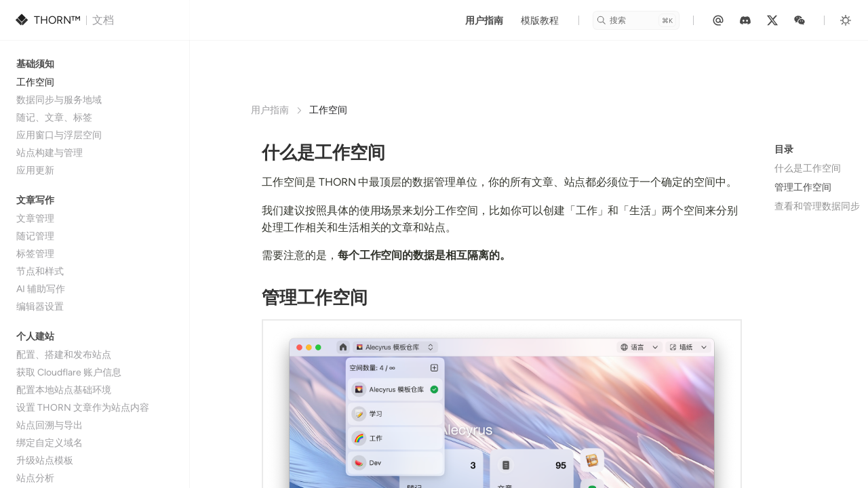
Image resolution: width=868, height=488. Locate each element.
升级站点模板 (45, 461)
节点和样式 (40, 271)
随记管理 (35, 236)
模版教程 (540, 21)
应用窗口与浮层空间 (59, 135)
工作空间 (35, 82)
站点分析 (35, 478)
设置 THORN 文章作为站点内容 (83, 408)
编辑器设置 (40, 307)
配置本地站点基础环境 (64, 390)
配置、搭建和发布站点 (64, 355)
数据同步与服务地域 (59, 100)
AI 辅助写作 (41, 289)
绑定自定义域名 (50, 443)
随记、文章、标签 (54, 118)
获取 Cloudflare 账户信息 (69, 372)
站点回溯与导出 (50, 425)
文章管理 (35, 219)
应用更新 (35, 170)
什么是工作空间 (808, 168)
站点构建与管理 (50, 153)
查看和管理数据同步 (817, 206)
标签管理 (35, 254)
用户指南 (484, 21)
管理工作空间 (803, 187)
